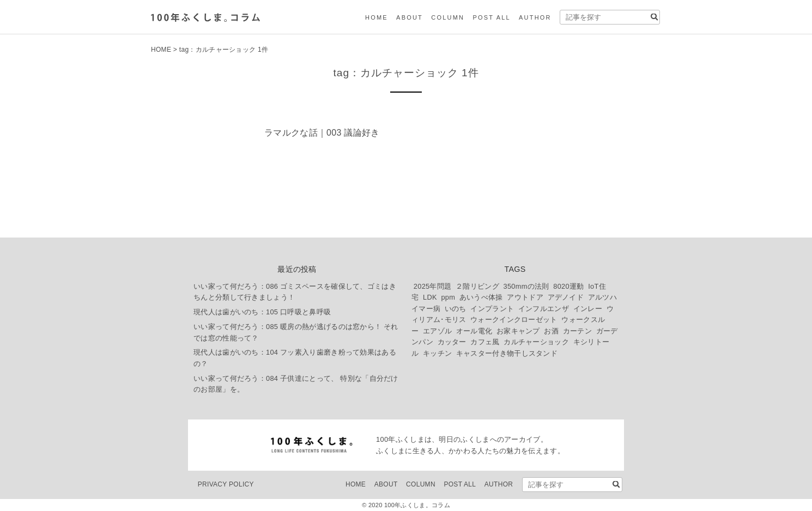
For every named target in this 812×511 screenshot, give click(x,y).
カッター (452, 342)
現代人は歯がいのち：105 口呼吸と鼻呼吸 (262, 312)
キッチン (437, 353)
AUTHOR (535, 17)
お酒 (551, 331)
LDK (430, 297)
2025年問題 (433, 286)
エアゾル (437, 331)
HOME (377, 17)
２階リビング (477, 286)
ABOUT (410, 17)
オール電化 (474, 331)
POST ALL (491, 17)
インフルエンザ (544, 309)
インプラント (492, 309)
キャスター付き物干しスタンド (507, 353)
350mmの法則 (526, 286)
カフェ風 (485, 342)
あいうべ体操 (481, 297)
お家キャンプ (518, 331)
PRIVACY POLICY (226, 484)
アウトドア (525, 297)
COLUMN (448, 17)
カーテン (577, 331)
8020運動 (568, 286)
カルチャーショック (536, 342)
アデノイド (566, 297)
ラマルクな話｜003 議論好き (322, 133)
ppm (448, 297)
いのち (456, 309)
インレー (588, 309)
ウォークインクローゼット (514, 320)
